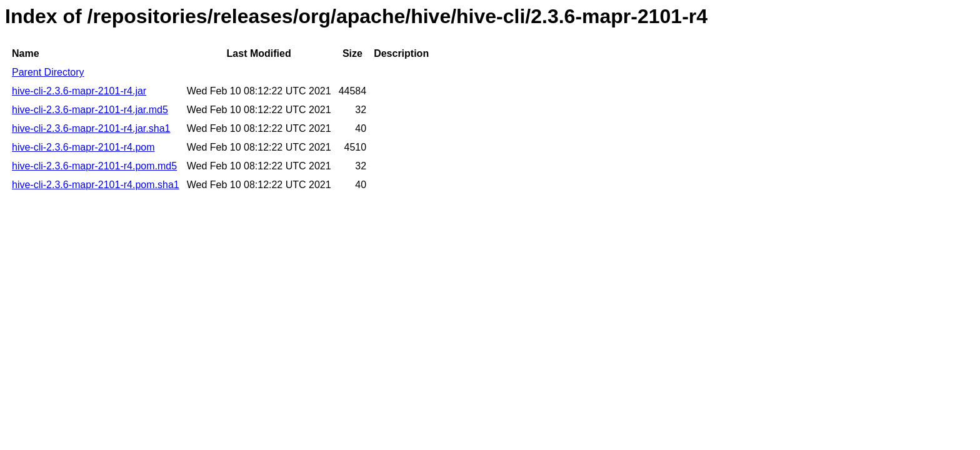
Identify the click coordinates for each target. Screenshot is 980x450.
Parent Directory (48, 72)
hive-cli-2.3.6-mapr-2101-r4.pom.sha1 (96, 185)
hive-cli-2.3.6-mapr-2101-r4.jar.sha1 (91, 128)
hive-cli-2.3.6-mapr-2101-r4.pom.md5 (94, 166)
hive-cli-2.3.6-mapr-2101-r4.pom (83, 147)
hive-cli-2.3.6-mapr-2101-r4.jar (79, 91)
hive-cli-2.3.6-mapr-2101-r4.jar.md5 (90, 110)
